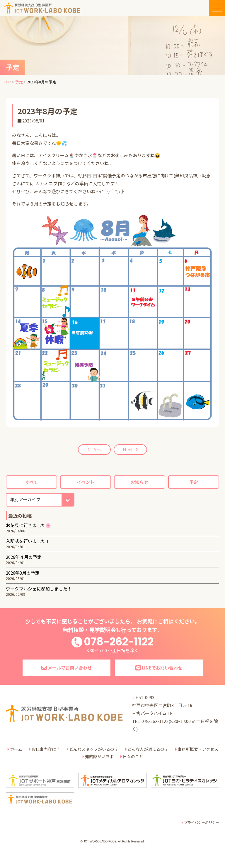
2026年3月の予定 (23, 573)
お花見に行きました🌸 (28, 525)
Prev (97, 449)
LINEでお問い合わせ (159, 668)
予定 (194, 482)
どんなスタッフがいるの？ (94, 749)
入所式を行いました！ (28, 541)
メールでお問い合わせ (67, 668)
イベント (86, 482)
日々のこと (133, 756)
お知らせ (139, 482)
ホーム (16, 749)
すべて (31, 482)
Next (128, 449)
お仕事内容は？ (46, 749)
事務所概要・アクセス (198, 749)
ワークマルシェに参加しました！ (39, 589)
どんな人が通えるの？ (148, 749)
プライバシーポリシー (202, 822)
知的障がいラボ (99, 756)
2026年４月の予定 (24, 557)
